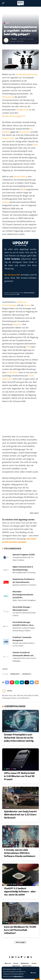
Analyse (6, 202)
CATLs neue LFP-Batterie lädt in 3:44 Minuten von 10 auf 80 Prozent (19, 776)
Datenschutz (18, 976)
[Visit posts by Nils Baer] (6, 40)
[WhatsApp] (25, 957)
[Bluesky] (28, 957)
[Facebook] (10, 957)
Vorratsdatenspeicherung (26, 74)
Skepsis (27, 305)
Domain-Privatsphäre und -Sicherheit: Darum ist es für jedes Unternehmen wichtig (19, 738)
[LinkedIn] (19, 957)
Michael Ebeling (20, 177)
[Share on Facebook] (7, 682)
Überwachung (8, 97)
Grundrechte (25, 132)
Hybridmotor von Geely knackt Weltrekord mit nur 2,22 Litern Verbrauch (20, 815)
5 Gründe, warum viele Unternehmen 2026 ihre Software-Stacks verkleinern (20, 853)
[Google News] (13, 957)
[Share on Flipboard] (12, 682)
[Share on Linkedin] (22, 682)
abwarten (17, 325)
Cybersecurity (15, 674)
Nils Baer (14, 39)
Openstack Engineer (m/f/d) (24, 555)
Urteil (36, 145)
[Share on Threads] (27, 682)
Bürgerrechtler (8, 138)
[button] (33, 973)
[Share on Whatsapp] (17, 682)
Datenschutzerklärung (29, 293)
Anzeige (8, 731)
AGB (18, 294)
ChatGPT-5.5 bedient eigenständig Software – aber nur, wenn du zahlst (20, 892)
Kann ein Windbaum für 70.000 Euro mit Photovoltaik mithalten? (20, 930)
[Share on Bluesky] (32, 682)
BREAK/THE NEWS (11, 884)
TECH (7, 23)
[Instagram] (16, 957)
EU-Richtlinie (12, 373)
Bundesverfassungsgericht (14, 116)
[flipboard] (22, 957)
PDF (28, 347)
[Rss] (31, 957)
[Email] (37, 682)
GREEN (8, 769)
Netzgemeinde (23, 110)
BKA (23, 189)
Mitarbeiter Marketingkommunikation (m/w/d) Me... (23, 595)
